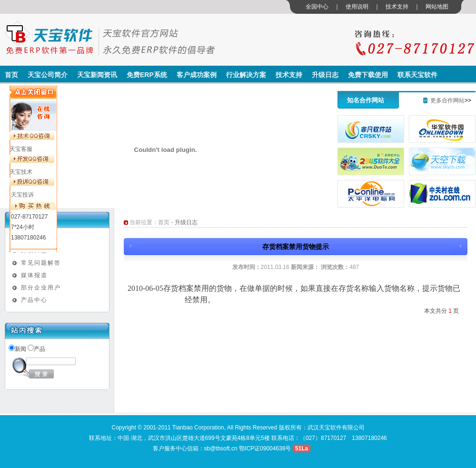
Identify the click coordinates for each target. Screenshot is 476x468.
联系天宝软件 (417, 75)
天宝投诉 (22, 195)
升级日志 (325, 75)
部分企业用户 (41, 288)
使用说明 (357, 7)
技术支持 (397, 7)
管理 (317, 448)
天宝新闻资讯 (97, 75)
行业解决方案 (246, 75)
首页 (11, 75)
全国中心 (317, 7)
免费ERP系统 (147, 75)
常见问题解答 (41, 263)
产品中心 (34, 300)
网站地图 (437, 7)
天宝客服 (21, 149)
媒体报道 (34, 275)
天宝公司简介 (48, 75)
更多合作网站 (447, 100)
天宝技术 (21, 172)
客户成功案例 (197, 75)
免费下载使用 (368, 75)
